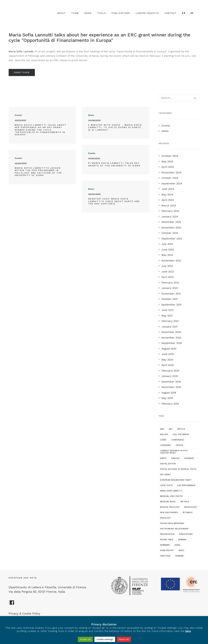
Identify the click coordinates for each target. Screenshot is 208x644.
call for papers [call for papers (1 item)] (181, 434)
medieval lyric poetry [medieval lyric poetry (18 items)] (172, 496)
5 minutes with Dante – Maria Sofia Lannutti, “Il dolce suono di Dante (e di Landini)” (115, 127)
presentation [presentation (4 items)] (167, 534)
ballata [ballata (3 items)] (164, 434)
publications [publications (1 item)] (186, 534)
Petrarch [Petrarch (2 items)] (188, 513)
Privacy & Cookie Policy (24, 614)
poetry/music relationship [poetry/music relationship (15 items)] (174, 529)
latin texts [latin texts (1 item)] (166, 485)
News (88, 13)
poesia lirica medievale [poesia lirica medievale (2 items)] (172, 523)
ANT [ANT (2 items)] (171, 429)
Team (75, 13)
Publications (121, 13)
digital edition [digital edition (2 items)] (168, 464)
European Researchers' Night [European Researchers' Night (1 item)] (176, 480)
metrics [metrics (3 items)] (185, 502)
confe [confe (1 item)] (163, 440)
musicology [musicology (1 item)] (191, 507)
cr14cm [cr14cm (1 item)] (179, 445)
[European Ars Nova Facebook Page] (12, 604)
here (188, 631)
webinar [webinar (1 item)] (179, 556)
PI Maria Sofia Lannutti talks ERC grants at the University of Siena (114, 164)
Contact (171, 13)
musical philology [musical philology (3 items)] (170, 507)
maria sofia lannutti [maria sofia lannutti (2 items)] (171, 491)
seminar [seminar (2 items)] (182, 540)
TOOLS (102, 13)
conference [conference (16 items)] (178, 440)
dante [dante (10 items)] (163, 458)
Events (18, 115)
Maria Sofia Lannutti (21, 51)
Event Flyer (22, 72)
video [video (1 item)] (181, 550)
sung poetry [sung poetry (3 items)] (167, 550)
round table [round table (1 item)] (167, 540)
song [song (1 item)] (177, 545)
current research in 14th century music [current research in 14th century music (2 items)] (174, 452)
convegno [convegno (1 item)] (166, 445)
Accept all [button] (85, 639)
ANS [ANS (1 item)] (162, 429)
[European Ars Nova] (28, 13)
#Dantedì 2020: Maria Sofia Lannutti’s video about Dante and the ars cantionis (114, 201)
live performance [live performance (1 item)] (186, 485)
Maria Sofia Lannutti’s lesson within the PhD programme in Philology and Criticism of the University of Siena (38, 172)
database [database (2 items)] (189, 458)
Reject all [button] (124, 639)
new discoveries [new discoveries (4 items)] (169, 513)
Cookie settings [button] (105, 639)
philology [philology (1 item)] (165, 518)
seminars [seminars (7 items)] (165, 545)
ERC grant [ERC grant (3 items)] (166, 475)
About (61, 13)
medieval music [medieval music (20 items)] (168, 502)
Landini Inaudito (147, 13)
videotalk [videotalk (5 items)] (165, 556)
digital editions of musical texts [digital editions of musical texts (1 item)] (178, 469)
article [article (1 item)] (181, 429)
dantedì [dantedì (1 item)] (175, 458)
